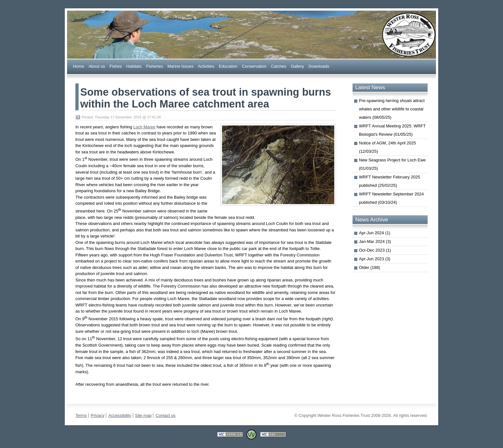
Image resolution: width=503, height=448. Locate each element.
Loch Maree (145, 127)
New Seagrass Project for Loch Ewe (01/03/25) (392, 164)
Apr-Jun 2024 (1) (375, 233)
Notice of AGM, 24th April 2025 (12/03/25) (388, 147)
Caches (279, 66)
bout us (97, 66)
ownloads (319, 66)
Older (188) (370, 267)
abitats (134, 66)
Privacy (98, 415)
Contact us (166, 415)
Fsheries (154, 66)
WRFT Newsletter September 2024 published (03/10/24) (391, 198)
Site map (143, 415)
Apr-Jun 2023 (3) (375, 259)
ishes (115, 66)
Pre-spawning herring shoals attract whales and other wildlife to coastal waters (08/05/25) (392, 109)
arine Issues (180, 66)
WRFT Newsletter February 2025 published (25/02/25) (390, 181)
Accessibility (120, 415)
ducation (228, 66)
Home (78, 66)
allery (297, 66)
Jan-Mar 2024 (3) (375, 241)
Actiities (206, 66)
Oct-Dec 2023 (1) (375, 250)
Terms (81, 415)
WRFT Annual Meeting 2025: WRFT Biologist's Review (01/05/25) (392, 130)
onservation (254, 66)
